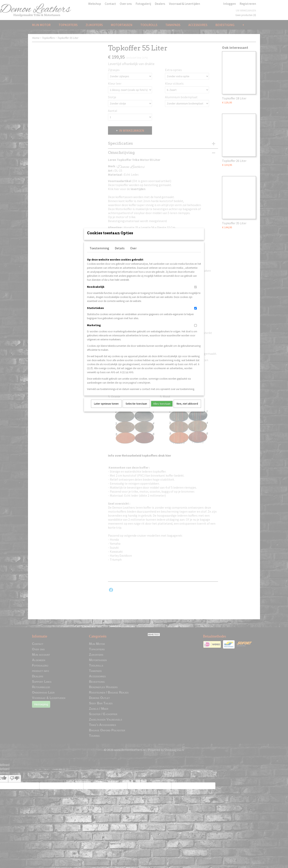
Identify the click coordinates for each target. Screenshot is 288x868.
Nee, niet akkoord (187, 409)
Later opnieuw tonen (106, 409)
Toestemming (99, 253)
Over (133, 253)
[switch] (195, 292)
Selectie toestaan (136, 409)
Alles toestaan (162, 409)
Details (120, 253)
